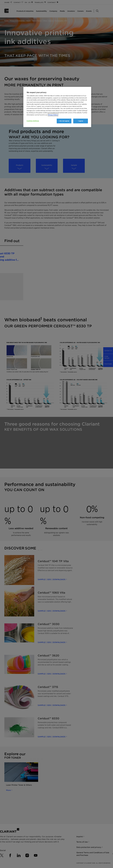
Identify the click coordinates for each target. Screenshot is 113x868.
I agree (81, 121)
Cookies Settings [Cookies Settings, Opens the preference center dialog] (33, 121)
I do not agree (64, 121)
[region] (57, 107)
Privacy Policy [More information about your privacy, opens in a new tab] (53, 115)
